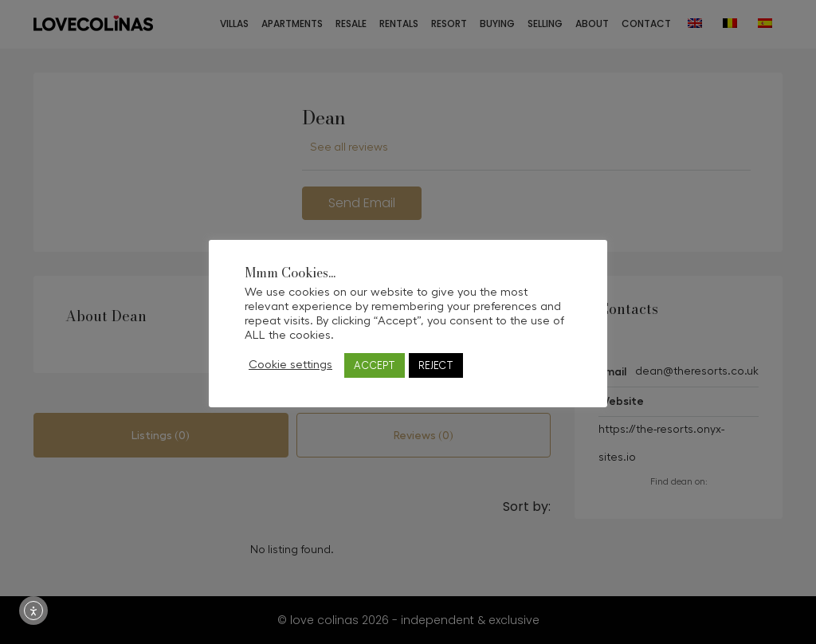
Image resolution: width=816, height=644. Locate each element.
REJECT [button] (436, 365)
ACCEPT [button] (375, 365)
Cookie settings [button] (290, 365)
